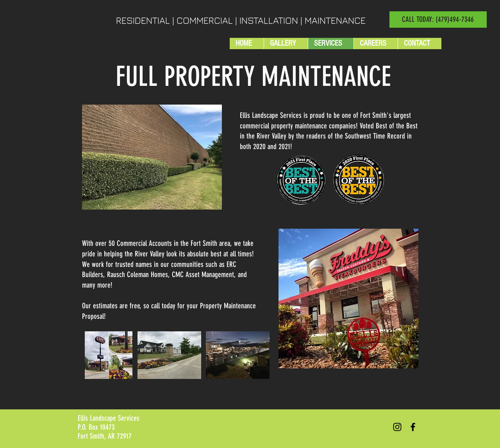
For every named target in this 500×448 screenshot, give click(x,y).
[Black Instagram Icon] (397, 427)
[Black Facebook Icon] (413, 427)
